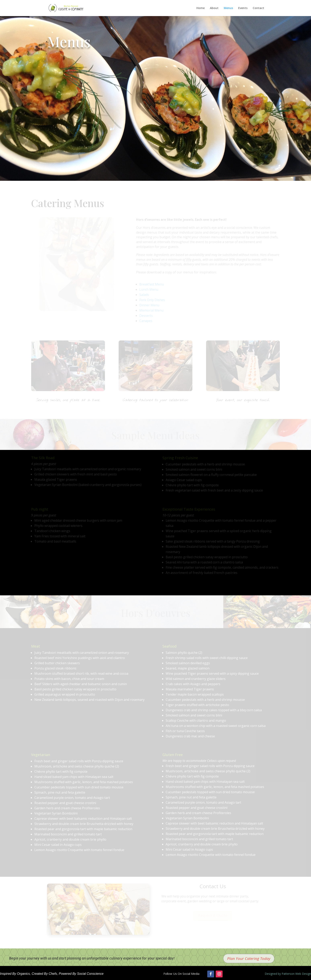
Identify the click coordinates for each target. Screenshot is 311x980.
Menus (228, 8)
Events (243, 8)
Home (201, 8)
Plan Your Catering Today (249, 959)
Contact (258, 8)
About (214, 8)
